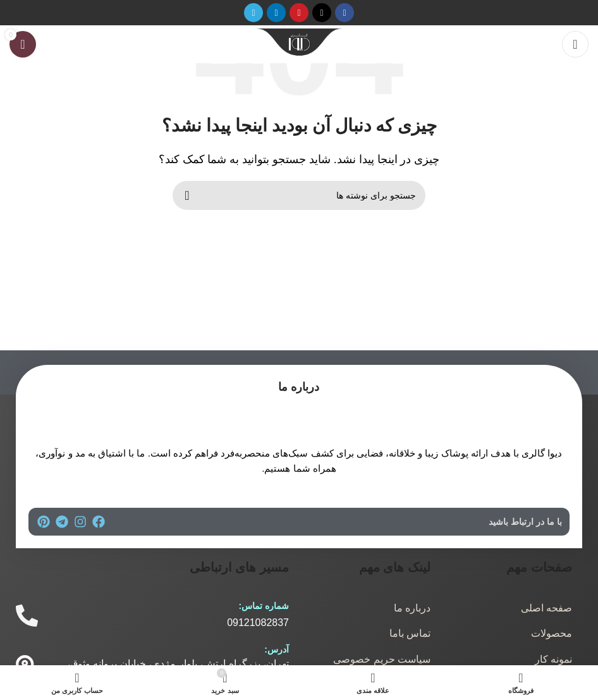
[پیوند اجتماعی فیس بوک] (345, 13)
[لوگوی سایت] (299, 43)
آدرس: (277, 649)
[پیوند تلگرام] (253, 13)
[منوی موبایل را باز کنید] (575, 44)
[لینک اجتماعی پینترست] (299, 13)
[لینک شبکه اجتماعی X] (322, 13)
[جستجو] (299, 195)
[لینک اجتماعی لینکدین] (276, 13)
